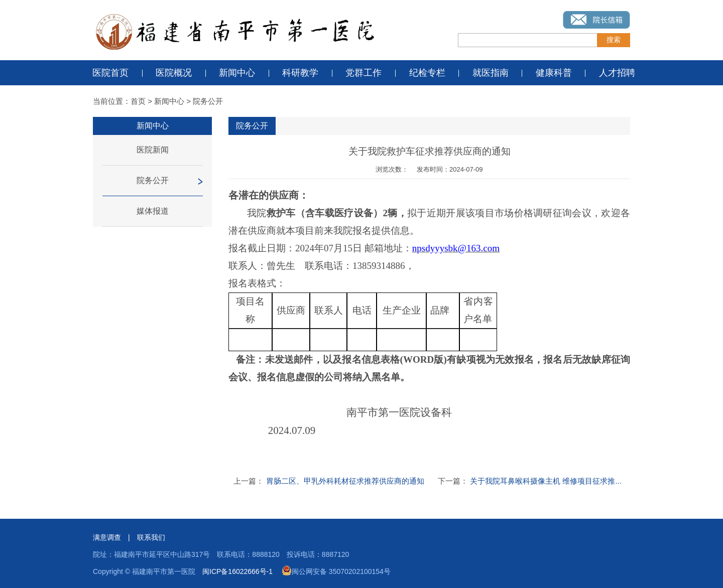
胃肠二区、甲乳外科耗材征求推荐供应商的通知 (345, 481)
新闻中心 (237, 73)
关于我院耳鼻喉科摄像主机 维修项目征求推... (546, 481)
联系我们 (151, 537)
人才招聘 (617, 73)
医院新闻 (153, 150)
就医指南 (491, 73)
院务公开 (208, 101)
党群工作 (364, 73)
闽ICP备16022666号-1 (237, 571)
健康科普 (554, 73)
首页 (138, 101)
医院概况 (174, 73)
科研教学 (300, 73)
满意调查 (107, 537)
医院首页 (110, 73)
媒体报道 (153, 211)
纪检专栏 (427, 73)
